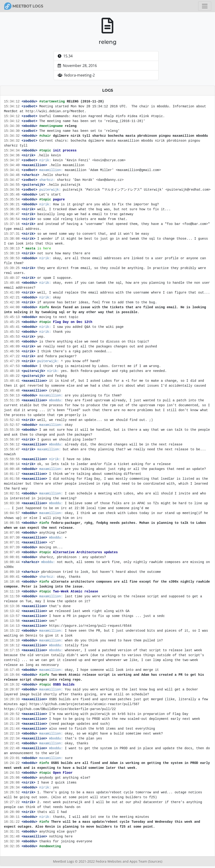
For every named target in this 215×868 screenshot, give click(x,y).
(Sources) (155, 861)
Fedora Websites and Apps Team (122, 861)
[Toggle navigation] (205, 6)
